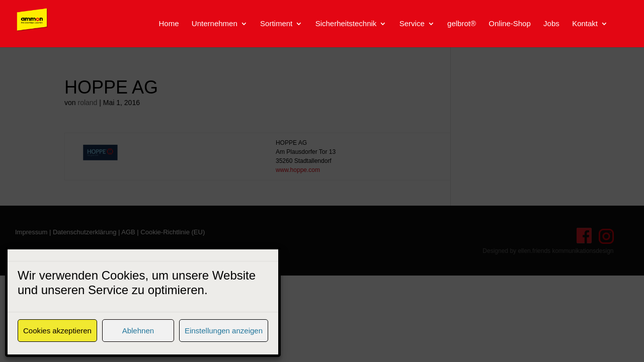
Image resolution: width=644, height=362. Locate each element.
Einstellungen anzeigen (224, 331)
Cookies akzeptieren (57, 331)
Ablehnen (138, 331)
